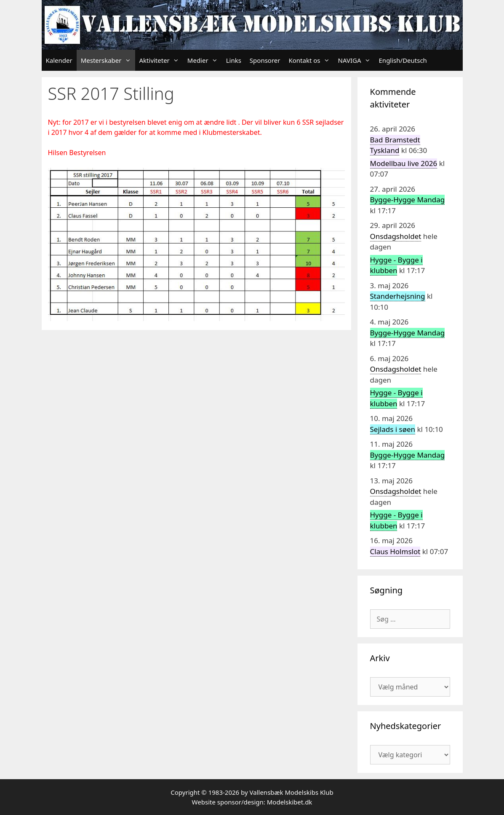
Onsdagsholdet (396, 236)
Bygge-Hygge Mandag (408, 200)
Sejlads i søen (393, 429)
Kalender (59, 60)
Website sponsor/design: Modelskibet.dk (252, 802)
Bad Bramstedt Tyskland (395, 145)
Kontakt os (311, 60)
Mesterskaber (108, 60)
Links (234, 60)
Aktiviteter (161, 60)
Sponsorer (265, 60)
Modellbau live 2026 (404, 163)
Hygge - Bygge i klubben (396, 265)
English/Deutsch (403, 60)
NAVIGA (356, 60)
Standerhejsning (398, 296)
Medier (205, 60)
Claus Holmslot (395, 551)
